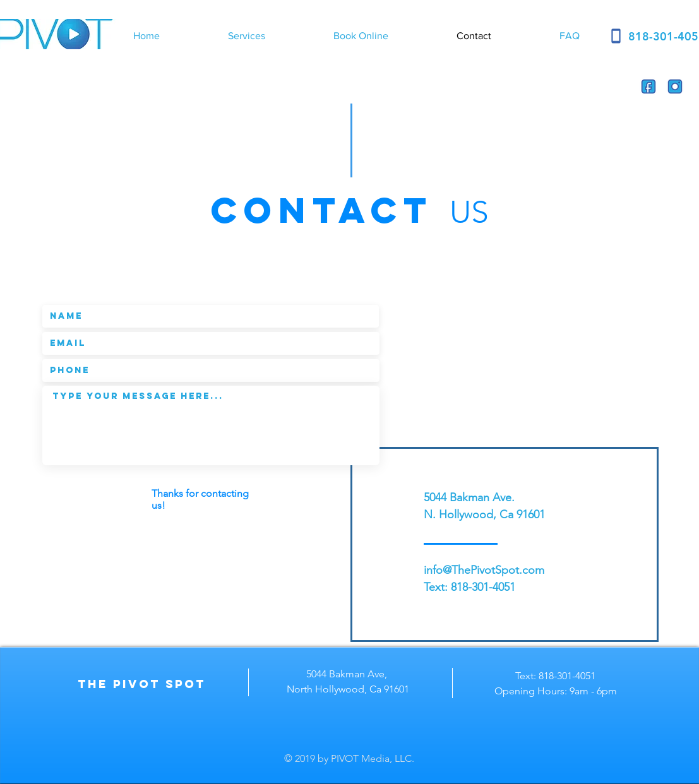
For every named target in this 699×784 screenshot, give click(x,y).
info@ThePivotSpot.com (484, 570)
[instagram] (675, 86)
